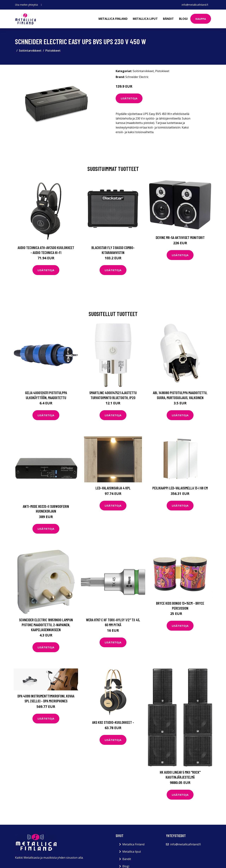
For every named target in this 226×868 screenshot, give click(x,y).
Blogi (183, 19)
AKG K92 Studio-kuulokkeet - (113, 722)
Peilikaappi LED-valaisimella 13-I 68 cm (180, 488)
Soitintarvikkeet (30, 51)
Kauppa (201, 19)
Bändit (168, 19)
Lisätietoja (129, 98)
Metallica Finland (113, 19)
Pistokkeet (53, 51)
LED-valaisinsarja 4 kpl (113, 488)
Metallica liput (145, 19)
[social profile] (41, 5)
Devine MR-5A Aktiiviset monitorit (180, 237)
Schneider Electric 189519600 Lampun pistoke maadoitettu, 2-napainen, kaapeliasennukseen (46, 625)
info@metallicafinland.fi (195, 5)
